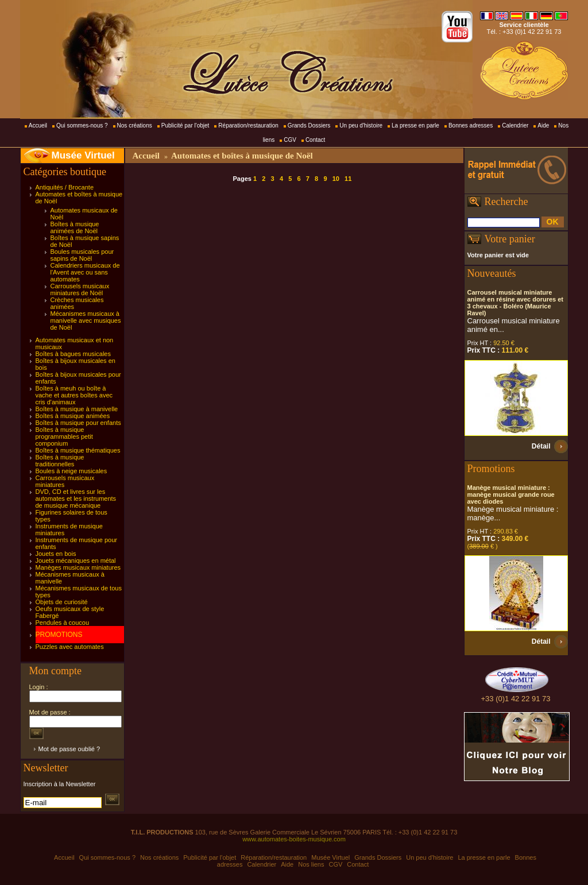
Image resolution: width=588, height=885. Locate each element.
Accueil (38, 125)
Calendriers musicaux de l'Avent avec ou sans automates (85, 272)
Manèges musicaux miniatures (78, 567)
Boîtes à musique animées (73, 416)
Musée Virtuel (83, 155)
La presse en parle (415, 125)
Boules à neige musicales (71, 471)
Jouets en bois (56, 554)
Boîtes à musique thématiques (78, 450)
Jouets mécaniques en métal (76, 561)
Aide (543, 125)
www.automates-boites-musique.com (294, 839)
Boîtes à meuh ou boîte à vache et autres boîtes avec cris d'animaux (74, 395)
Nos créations (135, 125)
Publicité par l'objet (185, 125)
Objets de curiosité (62, 602)
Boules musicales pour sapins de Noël (82, 255)
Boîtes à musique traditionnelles (60, 461)
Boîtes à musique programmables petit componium (64, 436)
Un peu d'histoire (361, 125)
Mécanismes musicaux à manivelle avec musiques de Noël (86, 320)
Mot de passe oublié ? (69, 749)
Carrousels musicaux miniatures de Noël (80, 289)
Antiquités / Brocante (65, 187)
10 (336, 179)
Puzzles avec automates (70, 647)
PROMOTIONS (59, 635)
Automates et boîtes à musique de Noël (242, 156)
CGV (290, 140)
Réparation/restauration (248, 125)
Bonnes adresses (471, 125)
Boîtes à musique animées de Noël (75, 227)
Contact (315, 140)
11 (348, 179)
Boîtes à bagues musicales (73, 354)
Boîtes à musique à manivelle (77, 409)
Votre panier (510, 239)
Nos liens (311, 864)
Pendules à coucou (63, 623)
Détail (541, 446)
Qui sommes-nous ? (82, 125)
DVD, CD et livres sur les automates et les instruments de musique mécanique (76, 498)
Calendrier (515, 125)
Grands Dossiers (309, 125)
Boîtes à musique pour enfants (78, 423)
